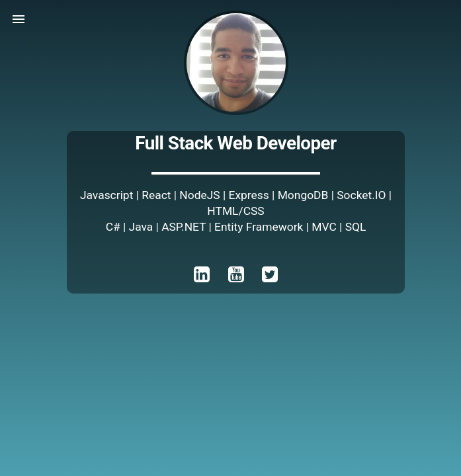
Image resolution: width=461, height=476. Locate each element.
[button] (19, 19)
